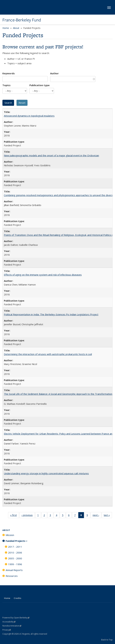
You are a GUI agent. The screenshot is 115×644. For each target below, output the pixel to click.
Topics (6, 85)
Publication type (39, 85)
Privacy (7, 630)
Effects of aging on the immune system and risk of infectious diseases (43, 275)
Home (6, 28)
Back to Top (107, 640)
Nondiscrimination (12, 626)
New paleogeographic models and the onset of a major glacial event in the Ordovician (51, 155)
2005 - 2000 (15, 558)
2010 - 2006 (15, 553)
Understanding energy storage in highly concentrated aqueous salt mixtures (46, 473)
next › (97, 516)
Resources (12, 576)
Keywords (9, 73)
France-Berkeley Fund (22, 20)
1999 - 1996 (15, 564)
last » (108, 516)
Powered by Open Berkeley (16, 618)
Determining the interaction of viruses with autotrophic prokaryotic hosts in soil (48, 354)
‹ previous (28, 516)
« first (15, 516)
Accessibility (9, 622)
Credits (17, 598)
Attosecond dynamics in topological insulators (29, 116)
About (16, 28)
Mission (10, 535)
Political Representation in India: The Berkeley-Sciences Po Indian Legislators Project (51, 314)
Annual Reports (14, 570)
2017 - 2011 (15, 547)
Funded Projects (16, 542)
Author (54, 73)
